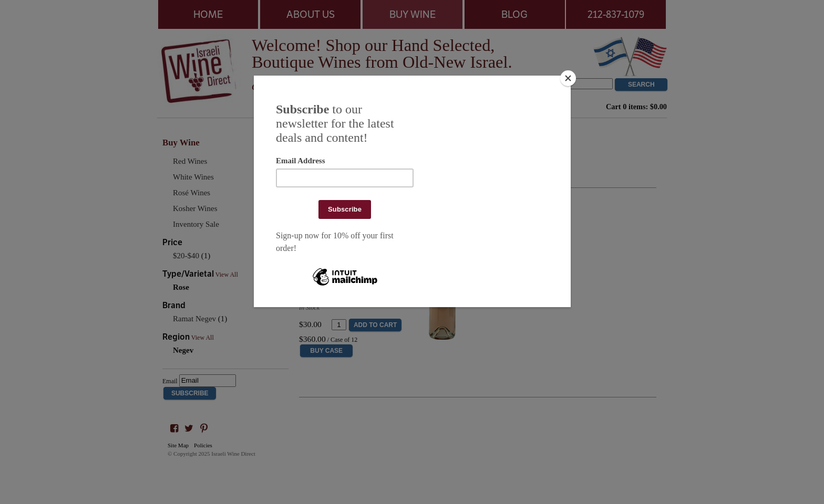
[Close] (568, 78)
